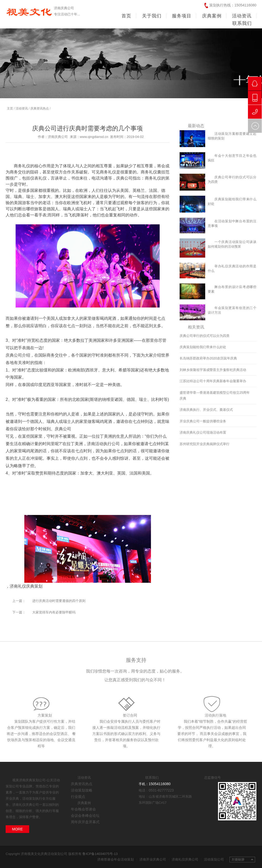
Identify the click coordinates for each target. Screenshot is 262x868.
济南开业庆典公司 (154, 859)
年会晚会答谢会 (83, 809)
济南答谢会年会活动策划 (117, 859)
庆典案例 (212, 16)
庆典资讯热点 (40, 108)
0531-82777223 (161, 790)
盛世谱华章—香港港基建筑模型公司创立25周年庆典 (215, 395)
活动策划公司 (216, 859)
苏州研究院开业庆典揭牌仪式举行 (205, 444)
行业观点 (78, 797)
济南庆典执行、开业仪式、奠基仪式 (206, 410)
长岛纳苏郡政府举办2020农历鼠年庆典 (208, 358)
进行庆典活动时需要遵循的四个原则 (59, 601)
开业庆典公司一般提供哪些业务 (203, 421)
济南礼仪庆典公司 (187, 859)
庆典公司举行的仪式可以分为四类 (205, 336)
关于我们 (152, 16)
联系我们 (242, 23)
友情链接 (242, 860)
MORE (17, 829)
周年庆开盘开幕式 (85, 822)
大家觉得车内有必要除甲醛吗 (54, 612)
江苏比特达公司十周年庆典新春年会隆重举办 (213, 381)
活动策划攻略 (82, 790)
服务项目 (182, 16)
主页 (10, 108)
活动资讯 (242, 16)
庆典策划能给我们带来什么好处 (203, 347)
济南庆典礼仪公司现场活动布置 (203, 432)
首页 (126, 16)
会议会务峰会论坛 (85, 816)
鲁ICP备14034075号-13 (100, 854)
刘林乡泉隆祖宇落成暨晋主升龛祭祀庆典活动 (213, 370)
